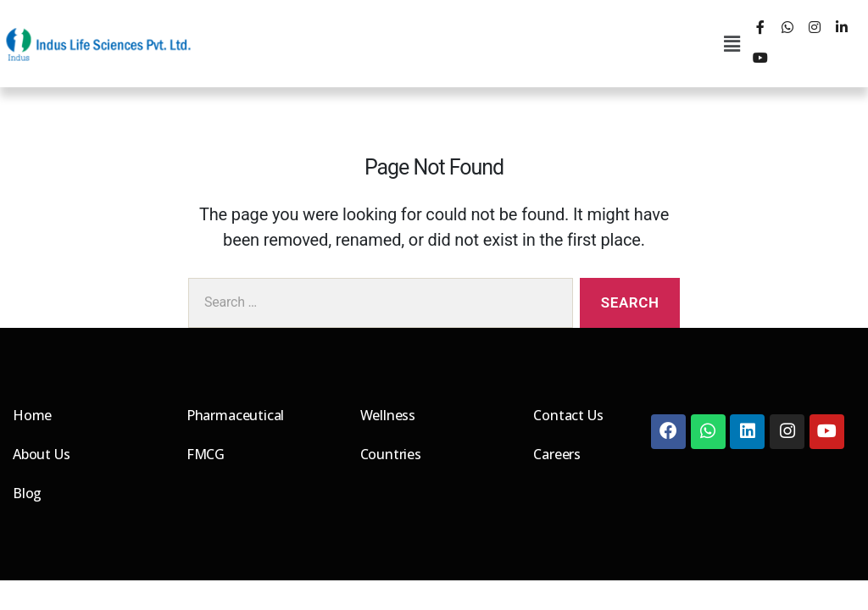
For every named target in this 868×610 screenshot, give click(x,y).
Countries (391, 454)
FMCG (206, 454)
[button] (732, 44)
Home (32, 415)
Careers (557, 454)
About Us (42, 454)
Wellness (388, 415)
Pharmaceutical (236, 415)
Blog (27, 493)
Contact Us (568, 415)
